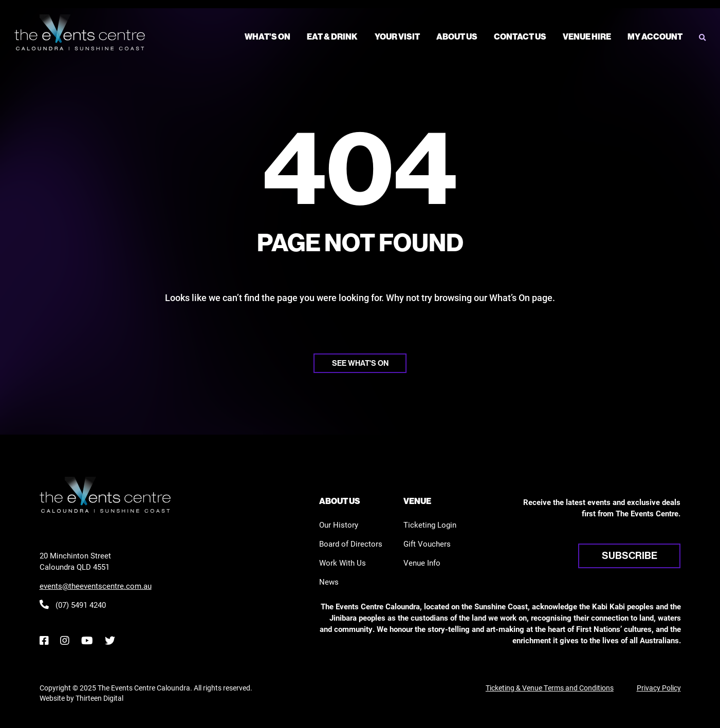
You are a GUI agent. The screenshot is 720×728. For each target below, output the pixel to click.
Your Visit (397, 37)
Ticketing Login (430, 525)
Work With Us (343, 563)
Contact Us (520, 37)
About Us (457, 37)
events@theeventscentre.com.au (96, 586)
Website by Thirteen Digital (81, 698)
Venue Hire (587, 37)
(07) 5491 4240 (73, 605)
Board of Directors (351, 544)
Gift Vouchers (427, 544)
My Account (655, 37)
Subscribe (630, 555)
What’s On (267, 37)
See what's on (360, 363)
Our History (339, 525)
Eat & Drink (332, 37)
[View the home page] (80, 32)
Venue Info (422, 563)
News (329, 582)
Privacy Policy (659, 688)
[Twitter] (110, 640)
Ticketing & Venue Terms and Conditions (550, 688)
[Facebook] (44, 640)
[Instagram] (64, 640)
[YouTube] (87, 640)
